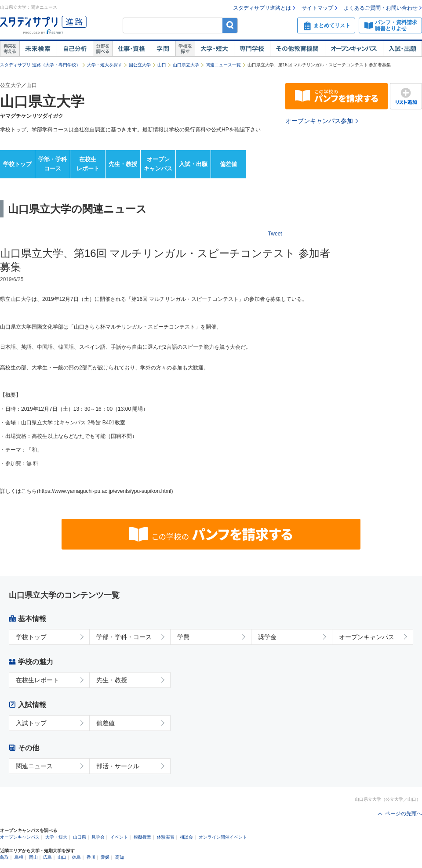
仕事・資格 (131, 49)
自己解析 (75, 49)
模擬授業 (142, 837)
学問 (163, 49)
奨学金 (267, 637)
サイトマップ (317, 8)
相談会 (186, 837)
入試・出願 (402, 49)
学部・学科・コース (124, 637)
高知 (120, 857)
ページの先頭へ (404, 814)
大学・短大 (214, 49)
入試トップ (31, 723)
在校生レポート (88, 164)
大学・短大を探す (105, 65)
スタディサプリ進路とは (262, 8)
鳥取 (4, 857)
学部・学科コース (53, 164)
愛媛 (105, 857)
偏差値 (228, 164)
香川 (91, 857)
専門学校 (252, 49)
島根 (19, 857)
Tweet (275, 234)
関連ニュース (34, 766)
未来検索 (38, 49)
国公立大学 (140, 65)
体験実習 (166, 837)
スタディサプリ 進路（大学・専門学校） (40, 65)
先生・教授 (123, 164)
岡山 (33, 857)
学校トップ (17, 164)
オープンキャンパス (354, 49)
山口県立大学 (186, 65)
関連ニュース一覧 (223, 65)
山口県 (80, 837)
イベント (119, 837)
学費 (183, 637)
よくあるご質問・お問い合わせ (381, 8)
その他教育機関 (297, 49)
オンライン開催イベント (223, 837)
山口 (162, 65)
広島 (47, 857)
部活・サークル (118, 766)
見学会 (98, 837)
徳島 (76, 857)
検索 (230, 25)
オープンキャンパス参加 (319, 121)
